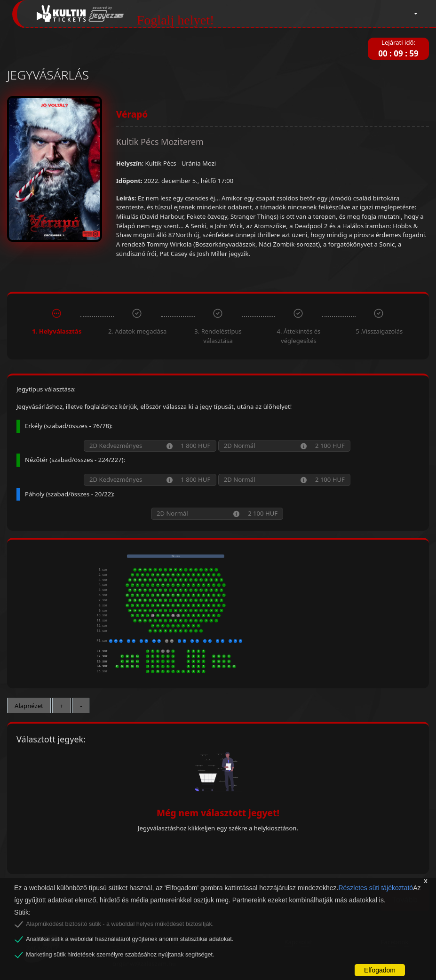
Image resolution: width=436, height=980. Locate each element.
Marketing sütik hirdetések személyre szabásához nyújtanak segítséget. (120, 955)
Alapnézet (29, 706)
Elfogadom (380, 970)
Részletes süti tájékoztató (376, 888)
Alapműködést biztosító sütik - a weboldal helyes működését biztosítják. (120, 924)
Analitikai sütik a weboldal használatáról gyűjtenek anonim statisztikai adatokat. (130, 939)
